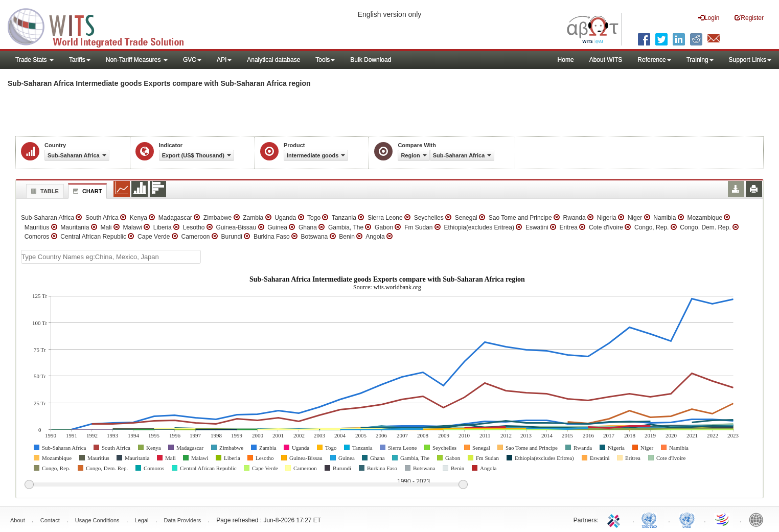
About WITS (606, 60)
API (224, 60)
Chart (86, 191)
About (18, 520)
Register (749, 18)
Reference (654, 60)
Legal (142, 520)
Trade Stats (35, 60)
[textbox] (111, 257)
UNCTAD (651, 519)
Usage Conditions (97, 520)
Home (566, 60)
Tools (325, 60)
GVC (192, 60)
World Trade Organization (723, 519)
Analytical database (273, 60)
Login (709, 18)
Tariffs (80, 60)
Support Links (750, 60)
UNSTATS (687, 519)
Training (700, 60)
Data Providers (183, 520)
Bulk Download (371, 60)
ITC (615, 519)
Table (44, 191)
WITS (102, 26)
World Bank (759, 519)
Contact (50, 520)
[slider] (246, 485)
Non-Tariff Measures (137, 60)
